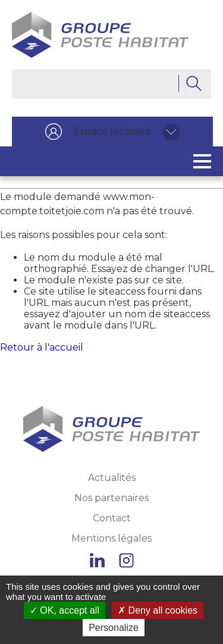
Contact (112, 518)
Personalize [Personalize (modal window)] (114, 628)
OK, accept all (65, 610)
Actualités (112, 478)
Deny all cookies (158, 610)
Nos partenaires (111, 498)
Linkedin (97, 560)
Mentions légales (111, 538)
